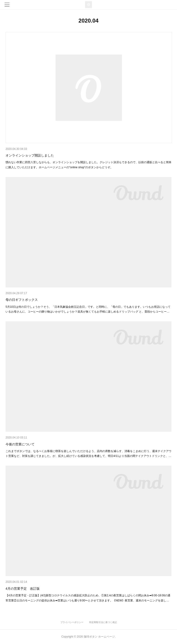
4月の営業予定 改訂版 (23, 589)
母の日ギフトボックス (22, 300)
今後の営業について (20, 444)
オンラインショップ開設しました (30, 155)
